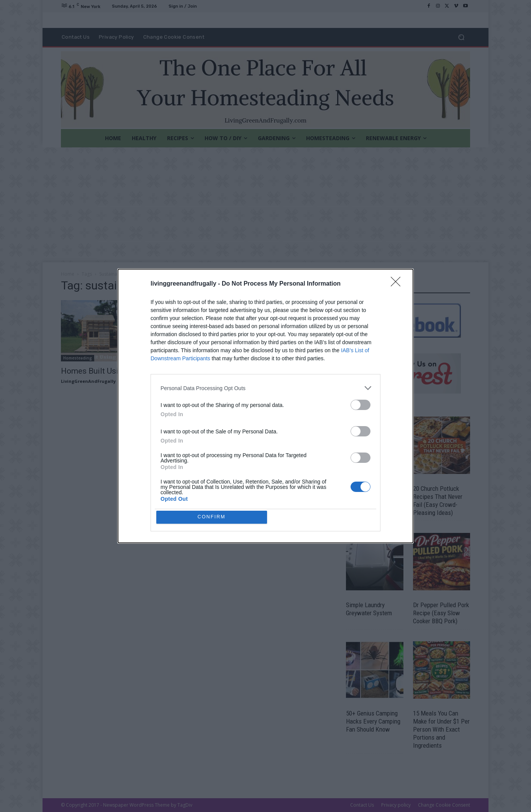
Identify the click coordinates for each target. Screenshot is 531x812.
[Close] (398, 283)
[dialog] (265, 406)
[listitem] (265, 387)
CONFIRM (213, 517)
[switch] (361, 404)
